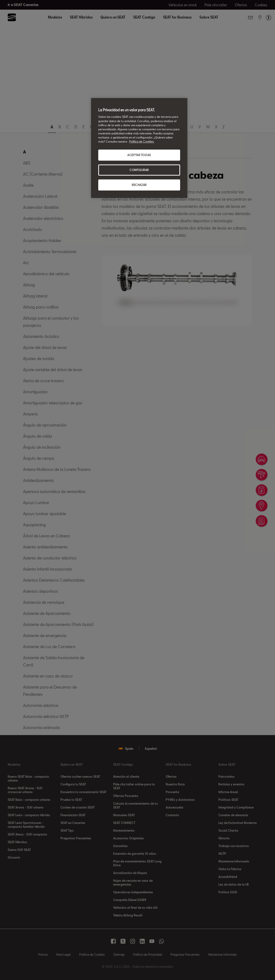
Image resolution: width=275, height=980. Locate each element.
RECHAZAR (139, 185)
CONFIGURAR (139, 170)
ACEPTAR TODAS (139, 155)
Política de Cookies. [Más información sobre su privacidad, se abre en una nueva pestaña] (142, 141)
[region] (139, 148)
